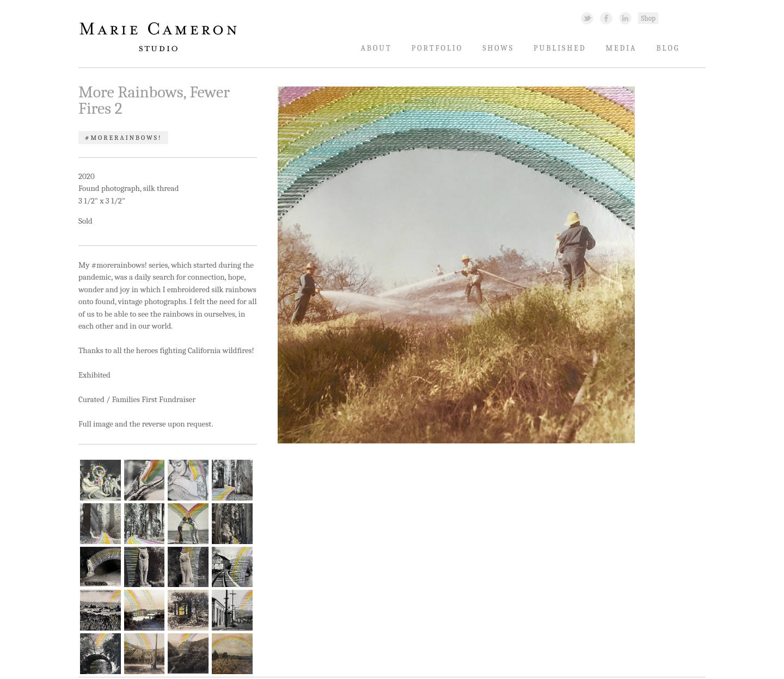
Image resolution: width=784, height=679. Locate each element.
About (376, 48)
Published (560, 48)
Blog (668, 48)
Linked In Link (625, 18)
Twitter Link (587, 18)
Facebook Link (606, 18)
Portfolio (437, 48)
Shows (498, 48)
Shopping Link (648, 18)
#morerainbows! (123, 138)
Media (621, 48)
